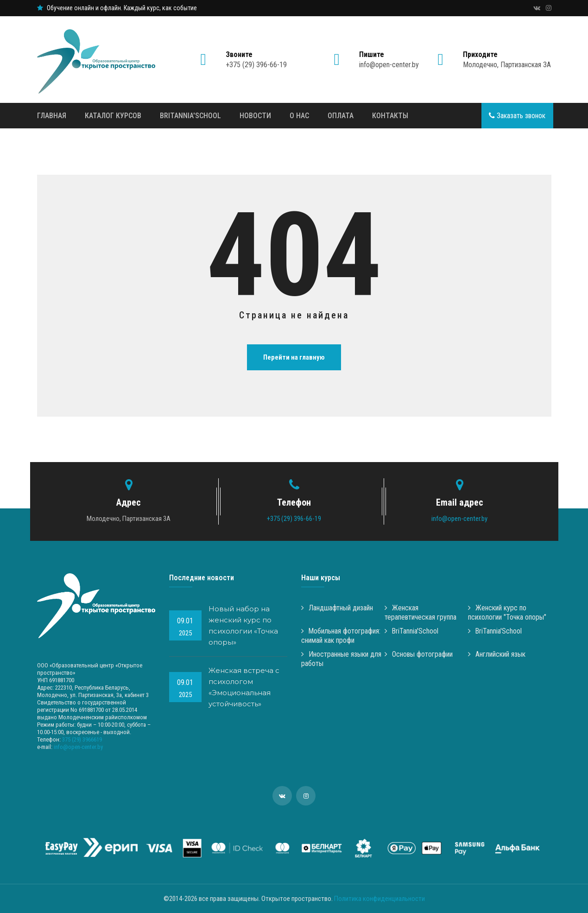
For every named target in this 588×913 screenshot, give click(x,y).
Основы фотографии (419, 654)
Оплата (341, 116)
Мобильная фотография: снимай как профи (341, 636)
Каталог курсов (113, 116)
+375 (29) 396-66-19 (256, 60)
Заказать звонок (517, 116)
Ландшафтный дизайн (337, 608)
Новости (255, 116)
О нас (299, 116)
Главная (52, 116)
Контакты (390, 116)
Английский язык (497, 654)
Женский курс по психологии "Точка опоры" (507, 612)
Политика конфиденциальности (379, 899)
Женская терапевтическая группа (420, 612)
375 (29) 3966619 (82, 739)
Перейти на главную (294, 357)
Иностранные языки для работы (341, 659)
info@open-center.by (389, 60)
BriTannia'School (190, 116)
